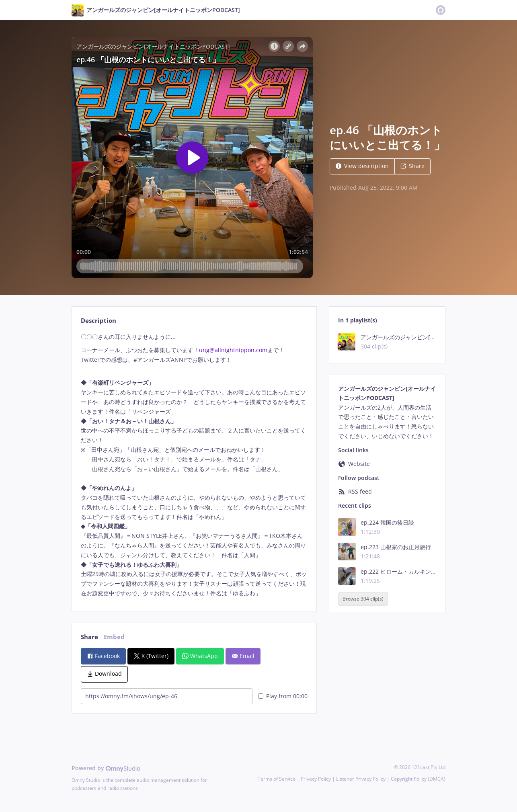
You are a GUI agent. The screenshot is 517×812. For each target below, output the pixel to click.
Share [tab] (89, 637)
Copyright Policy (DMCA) (418, 779)
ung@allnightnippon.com (233, 350)
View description (362, 166)
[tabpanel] (194, 465)
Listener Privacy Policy (361, 779)
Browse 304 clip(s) (363, 599)
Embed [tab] (114, 637)
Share (412, 166)
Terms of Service (277, 779)
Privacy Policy (316, 779)
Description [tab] (98, 321)
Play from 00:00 (283, 696)
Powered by (106, 768)
